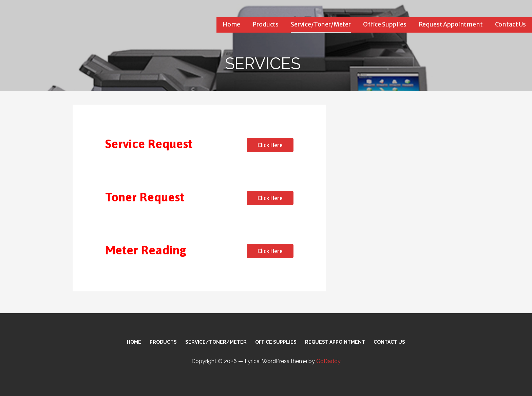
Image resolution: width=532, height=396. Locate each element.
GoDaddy (328, 361)
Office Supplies (385, 24)
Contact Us (510, 24)
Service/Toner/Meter (321, 24)
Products (265, 24)
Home (231, 24)
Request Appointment (451, 24)
